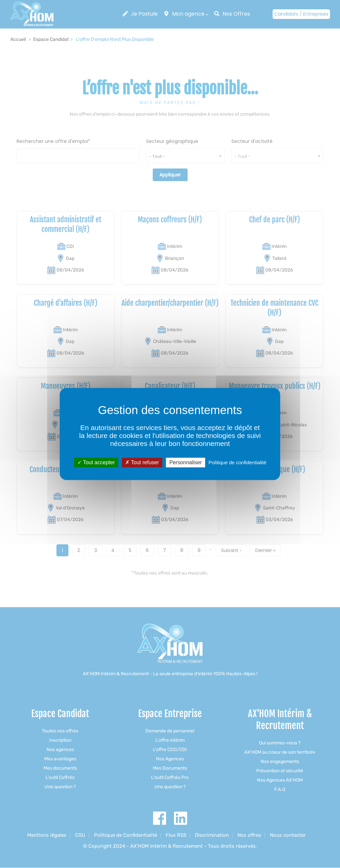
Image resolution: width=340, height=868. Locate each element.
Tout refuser (142, 462)
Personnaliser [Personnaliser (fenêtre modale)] (186, 462)
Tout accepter (96, 462)
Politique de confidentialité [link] (237, 462)
